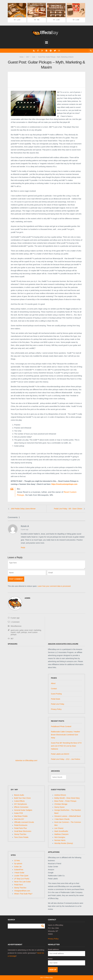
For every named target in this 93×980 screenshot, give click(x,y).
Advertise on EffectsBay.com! (26, 760)
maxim (13, 632)
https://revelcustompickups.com (64, 484)
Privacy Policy (56, 709)
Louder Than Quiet (21, 875)
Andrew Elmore (60, 795)
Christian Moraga (61, 804)
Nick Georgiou (60, 837)
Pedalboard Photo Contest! (61, 726)
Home (21, 57)
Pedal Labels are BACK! (60, 754)
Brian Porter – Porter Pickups (65, 801)
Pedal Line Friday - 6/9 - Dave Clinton (68, 509)
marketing (37, 630)
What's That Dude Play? (23, 894)
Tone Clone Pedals (21, 837)
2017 (28, 57)
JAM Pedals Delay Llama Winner (23, 509)
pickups (24, 632)
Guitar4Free (19, 869)
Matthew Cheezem (61, 834)
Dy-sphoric (18, 863)
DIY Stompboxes (21, 804)
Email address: (54, 949)
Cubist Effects (19, 801)
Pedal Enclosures (21, 825)
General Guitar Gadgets (23, 810)
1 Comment (15, 622)
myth (18, 632)
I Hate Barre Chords (62, 819)
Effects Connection (21, 807)
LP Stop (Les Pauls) (22, 879)
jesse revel (29, 630)
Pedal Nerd (18, 885)
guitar (21, 630)
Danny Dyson (59, 807)
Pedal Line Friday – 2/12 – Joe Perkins (66, 759)
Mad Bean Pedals (21, 816)
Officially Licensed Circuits (24, 822)
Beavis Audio (19, 795)
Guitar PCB (18, 813)
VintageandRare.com (22, 891)
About (53, 683)
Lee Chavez (59, 828)
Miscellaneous (16, 626)
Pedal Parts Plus (20, 828)
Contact (54, 689)
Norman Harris (60, 840)
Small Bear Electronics (23, 831)
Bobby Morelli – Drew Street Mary (67, 798)
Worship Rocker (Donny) (64, 843)
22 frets (17, 860)
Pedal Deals (56, 699)
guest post (15, 630)
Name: (50, 959)
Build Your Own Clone (22, 798)
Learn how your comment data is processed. (54, 586)
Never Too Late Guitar (22, 882)
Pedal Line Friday (58, 704)
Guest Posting (56, 694)
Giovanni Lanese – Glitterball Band (67, 816)
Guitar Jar (18, 866)
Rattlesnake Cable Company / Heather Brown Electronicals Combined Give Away (66, 735)
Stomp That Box (20, 834)
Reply (23, 548)
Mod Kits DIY (19, 819)
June (34, 57)
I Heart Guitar (19, 872)
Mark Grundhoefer (61, 831)
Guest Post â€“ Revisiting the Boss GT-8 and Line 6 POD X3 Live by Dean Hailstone (66, 746)
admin (27, 598)
